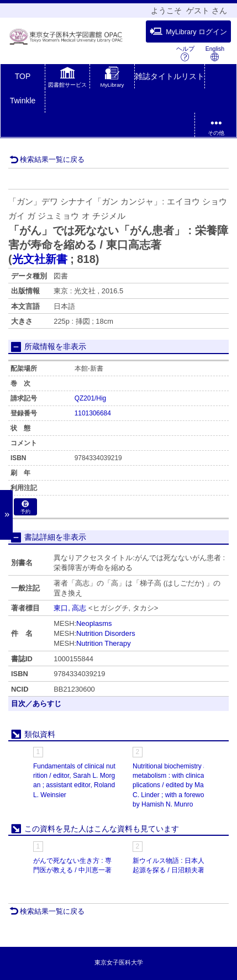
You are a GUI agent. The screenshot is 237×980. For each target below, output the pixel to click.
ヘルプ (185, 53)
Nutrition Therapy (104, 643)
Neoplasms (94, 623)
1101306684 (93, 413)
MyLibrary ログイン (188, 31)
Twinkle (23, 101)
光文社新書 (40, 259)
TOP (23, 76)
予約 (25, 507)
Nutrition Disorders (106, 633)
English (215, 53)
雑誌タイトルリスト (170, 76)
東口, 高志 (70, 608)
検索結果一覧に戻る (47, 159)
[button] (67, 78)
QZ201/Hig (91, 398)
